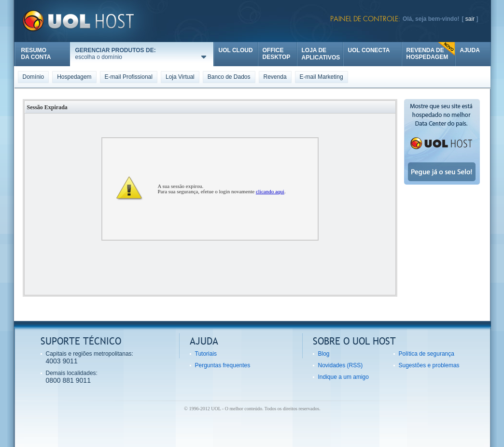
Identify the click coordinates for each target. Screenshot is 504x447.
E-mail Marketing (322, 77)
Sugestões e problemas (429, 365)
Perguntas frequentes (223, 365)
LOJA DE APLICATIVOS (321, 54)
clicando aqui (270, 191)
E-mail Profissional (129, 77)
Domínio (34, 77)
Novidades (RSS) (341, 365)
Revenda (275, 77)
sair (470, 19)
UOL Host (90, 21)
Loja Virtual (180, 77)
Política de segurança (427, 354)
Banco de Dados (229, 77)
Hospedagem (74, 77)
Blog (324, 354)
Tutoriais (206, 354)
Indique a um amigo (343, 377)
